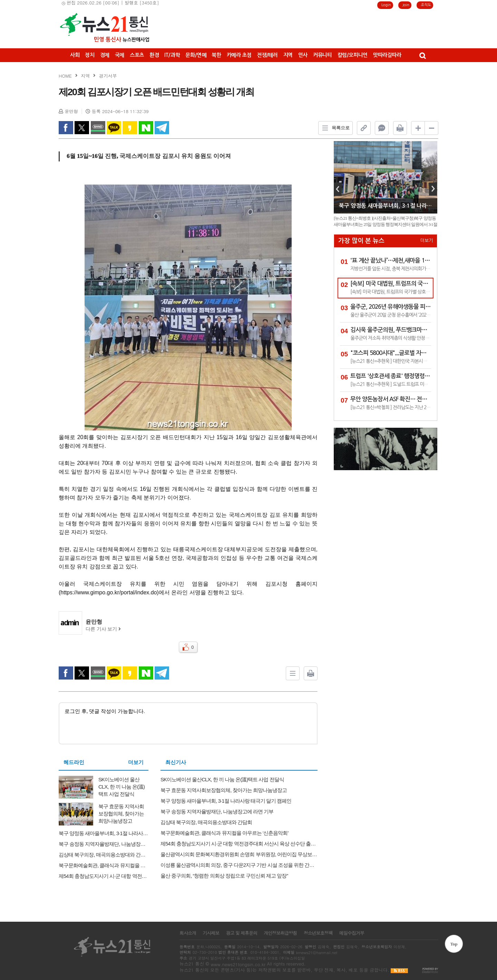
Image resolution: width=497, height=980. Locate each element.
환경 (154, 55)
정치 (90, 55)
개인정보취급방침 (280, 933)
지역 (288, 55)
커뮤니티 (323, 55)
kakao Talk (114, 128)
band (98, 128)
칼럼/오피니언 (353, 55)
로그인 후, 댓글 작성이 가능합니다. (188, 723)
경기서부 (108, 76)
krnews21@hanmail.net (317, 953)
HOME (65, 76)
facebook (66, 128)
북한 (216, 55)
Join (406, 5)
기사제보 (211, 933)
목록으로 (334, 128)
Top (454, 944)
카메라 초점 (239, 55)
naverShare (146, 128)
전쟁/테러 (267, 55)
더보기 (136, 762)
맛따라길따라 (387, 55)
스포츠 (137, 55)
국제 (120, 55)
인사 (303, 55)
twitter (82, 128)
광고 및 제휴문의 (241, 933)
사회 (75, 55)
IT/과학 (172, 55)
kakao (130, 128)
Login (386, 5)
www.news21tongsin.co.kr (238, 964)
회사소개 (188, 933)
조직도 (426, 5)
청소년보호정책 (318, 933)
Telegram (162, 128)
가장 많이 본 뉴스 (361, 241)
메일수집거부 (352, 933)
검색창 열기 (422, 55)
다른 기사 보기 (103, 629)
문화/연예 (196, 55)
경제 (105, 55)
